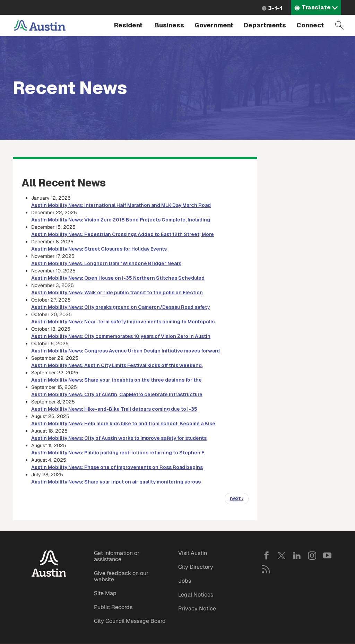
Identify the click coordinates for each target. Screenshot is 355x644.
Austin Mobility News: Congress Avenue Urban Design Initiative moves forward (125, 351)
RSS (266, 569)
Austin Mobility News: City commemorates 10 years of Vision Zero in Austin (121, 336)
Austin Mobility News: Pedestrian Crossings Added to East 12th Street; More (123, 234)
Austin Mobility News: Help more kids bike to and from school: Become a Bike (123, 424)
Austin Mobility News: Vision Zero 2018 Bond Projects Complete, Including (121, 220)
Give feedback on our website (121, 576)
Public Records (113, 607)
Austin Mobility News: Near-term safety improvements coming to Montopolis (123, 322)
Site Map (105, 593)
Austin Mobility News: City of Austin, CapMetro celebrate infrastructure (117, 394)
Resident (128, 25)
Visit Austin (193, 553)
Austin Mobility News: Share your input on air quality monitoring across (116, 482)
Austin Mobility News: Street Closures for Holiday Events (99, 249)
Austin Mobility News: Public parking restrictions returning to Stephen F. (118, 453)
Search (339, 25)
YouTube (327, 556)
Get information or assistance (117, 556)
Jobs (185, 581)
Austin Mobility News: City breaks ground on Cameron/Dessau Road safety (120, 307)
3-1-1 (275, 8)
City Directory (196, 567)
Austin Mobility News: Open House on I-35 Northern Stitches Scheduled (118, 278)
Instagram (312, 556)
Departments (265, 25)
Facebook (266, 556)
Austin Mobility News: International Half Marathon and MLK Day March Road (121, 205)
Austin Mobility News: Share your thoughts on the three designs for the (116, 380)
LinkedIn (297, 556)
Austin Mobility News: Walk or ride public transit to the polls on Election (117, 293)
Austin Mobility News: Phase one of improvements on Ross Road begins (117, 467)
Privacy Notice (197, 608)
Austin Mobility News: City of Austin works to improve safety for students (119, 438)
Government (214, 25)
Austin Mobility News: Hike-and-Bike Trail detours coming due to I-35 (114, 409)
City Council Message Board (130, 621)
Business (169, 25)
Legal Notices (196, 595)
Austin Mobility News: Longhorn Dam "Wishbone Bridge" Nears (106, 263)
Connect (310, 25)
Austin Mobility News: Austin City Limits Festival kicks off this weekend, (117, 365)
